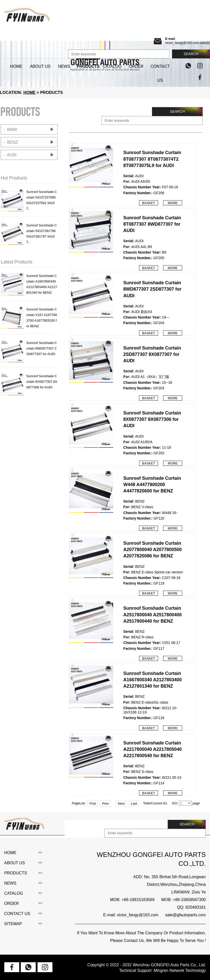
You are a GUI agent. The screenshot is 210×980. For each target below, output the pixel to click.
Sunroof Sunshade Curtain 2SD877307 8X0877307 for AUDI (152, 354)
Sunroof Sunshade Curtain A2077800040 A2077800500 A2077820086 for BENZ (153, 550)
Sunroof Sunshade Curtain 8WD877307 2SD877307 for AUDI (152, 289)
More (173, 203)
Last (134, 803)
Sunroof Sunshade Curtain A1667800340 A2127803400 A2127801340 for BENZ (153, 680)
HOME (29, 93)
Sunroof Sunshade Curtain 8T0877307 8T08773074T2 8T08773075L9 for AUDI (152, 159)
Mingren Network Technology (180, 970)
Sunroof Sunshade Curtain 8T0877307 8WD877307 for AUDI (152, 224)
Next (121, 803)
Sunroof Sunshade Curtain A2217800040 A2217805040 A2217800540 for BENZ (153, 749)
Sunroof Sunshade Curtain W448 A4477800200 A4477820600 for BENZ (152, 485)
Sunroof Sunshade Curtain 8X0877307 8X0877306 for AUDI (152, 419)
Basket (149, 203)
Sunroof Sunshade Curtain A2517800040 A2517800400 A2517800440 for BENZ (153, 614)
